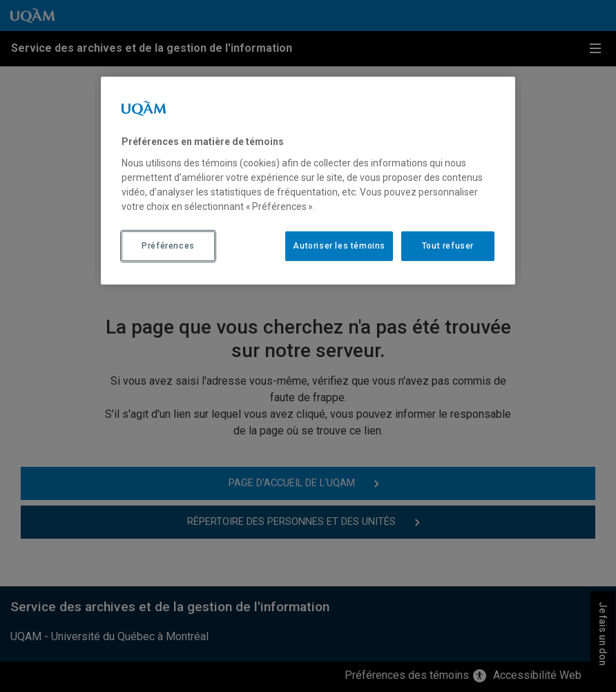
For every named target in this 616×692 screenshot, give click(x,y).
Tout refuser (448, 246)
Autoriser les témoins (339, 246)
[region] (308, 180)
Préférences (168, 246)
